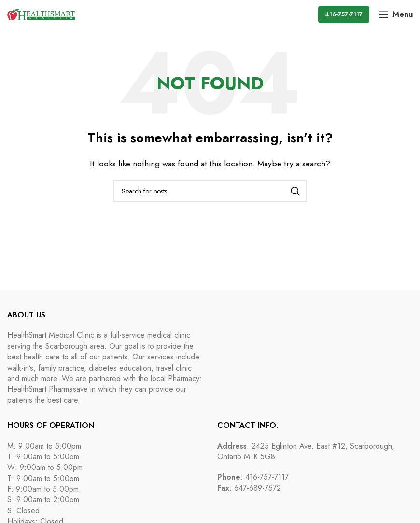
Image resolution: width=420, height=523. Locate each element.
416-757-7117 (344, 14)
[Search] (210, 191)
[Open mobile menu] (396, 14)
